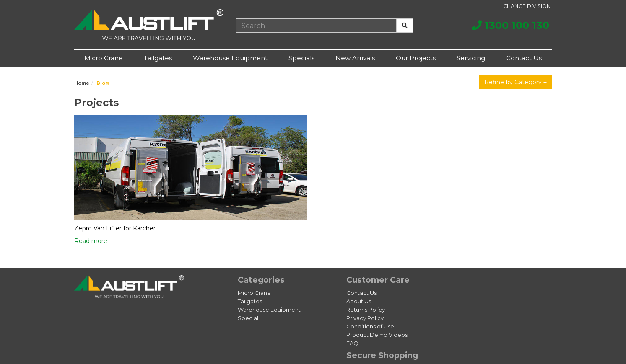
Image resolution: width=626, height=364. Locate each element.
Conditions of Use (370, 326)
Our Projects (416, 58)
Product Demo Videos (377, 335)
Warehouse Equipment (230, 58)
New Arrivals (355, 58)
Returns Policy (366, 310)
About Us (359, 301)
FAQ (352, 343)
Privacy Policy (365, 318)
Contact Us (524, 58)
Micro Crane (104, 58)
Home (82, 83)
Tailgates (158, 58)
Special (248, 318)
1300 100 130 (510, 25)
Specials (301, 58)
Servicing (471, 58)
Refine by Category (516, 82)
